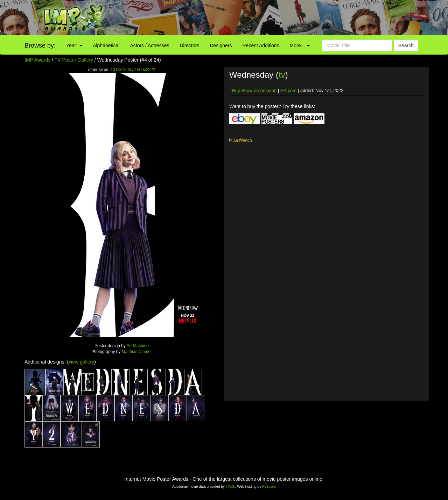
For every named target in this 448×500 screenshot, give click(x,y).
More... (300, 45)
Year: (74, 45)
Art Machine (137, 346)
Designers (221, 45)
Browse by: (40, 45)
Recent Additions (261, 45)
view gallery (81, 362)
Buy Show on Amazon (254, 90)
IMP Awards (37, 60)
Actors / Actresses (149, 45)
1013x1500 (121, 70)
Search (406, 45)
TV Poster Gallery (74, 60)
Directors (189, 45)
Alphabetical (106, 45)
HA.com (288, 90)
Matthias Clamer (137, 352)
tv (282, 75)
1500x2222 (145, 70)
